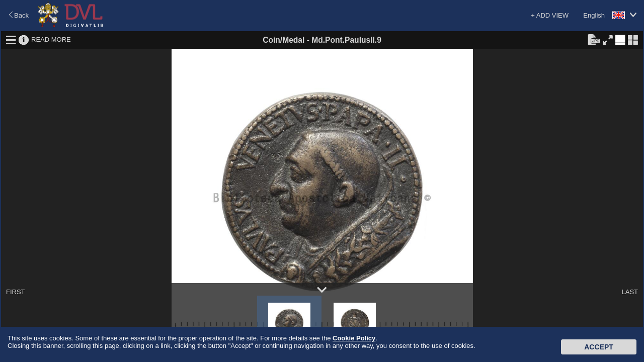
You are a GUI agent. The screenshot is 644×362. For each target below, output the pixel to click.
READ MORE (51, 39)
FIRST (16, 292)
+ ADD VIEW (550, 15)
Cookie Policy (354, 338)
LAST (630, 292)
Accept (599, 347)
